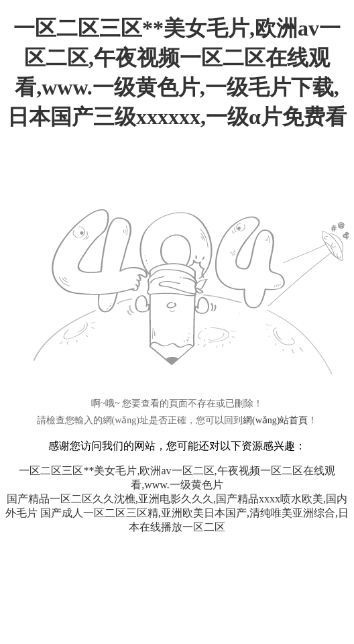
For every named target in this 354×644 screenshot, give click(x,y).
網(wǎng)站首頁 (275, 420)
